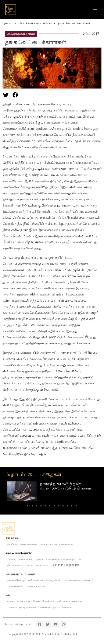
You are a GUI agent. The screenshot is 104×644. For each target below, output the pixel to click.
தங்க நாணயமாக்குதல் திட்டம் (63, 559)
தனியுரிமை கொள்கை (69, 601)
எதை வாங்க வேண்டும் (19, 553)
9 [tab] (63, 507)
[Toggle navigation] (97, 10)
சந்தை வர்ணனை (36, 586)
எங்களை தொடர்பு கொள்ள (56, 607)
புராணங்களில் (15, 586)
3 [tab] (37, 507)
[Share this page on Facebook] (15, 95)
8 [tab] (59, 507)
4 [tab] (41, 507)
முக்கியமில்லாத (16, 580)
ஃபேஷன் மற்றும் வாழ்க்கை (44, 580)
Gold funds (57, 565)
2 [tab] (32, 507)
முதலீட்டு (12, 544)
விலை (10, 601)
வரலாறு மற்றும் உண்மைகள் (57, 544)
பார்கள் (11, 559)
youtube (56, 624)
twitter (48, 624)
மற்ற (8, 595)
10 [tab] (67, 507)
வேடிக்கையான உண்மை (21, 34)
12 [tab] (76, 507)
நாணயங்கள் (25, 559)
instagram (64, 624)
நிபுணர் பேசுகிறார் (43, 601)
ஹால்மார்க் (23, 601)
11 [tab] (72, 507)
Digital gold (73, 565)
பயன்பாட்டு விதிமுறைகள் (22, 607)
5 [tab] (45, 507)
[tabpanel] (52, 491)
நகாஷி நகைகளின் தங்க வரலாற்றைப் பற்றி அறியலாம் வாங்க (65, 488)
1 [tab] (28, 507)
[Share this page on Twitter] (6, 95)
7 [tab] (54, 507)
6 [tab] (50, 507)
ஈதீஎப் (39, 559)
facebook (40, 624)
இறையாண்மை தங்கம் (20, 565)
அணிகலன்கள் (29, 544)
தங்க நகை (42, 565)
